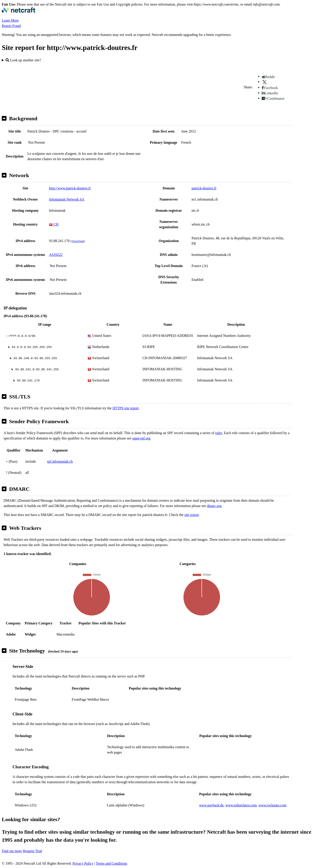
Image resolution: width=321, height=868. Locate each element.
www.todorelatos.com (241, 805)
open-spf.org (141, 438)
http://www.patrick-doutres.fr (70, 188)
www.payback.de (211, 805)
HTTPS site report (126, 408)
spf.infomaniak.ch (60, 461)
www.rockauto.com (272, 805)
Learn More (10, 20)
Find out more (12, 851)
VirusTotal (78, 241)
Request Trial (33, 851)
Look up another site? (23, 60)
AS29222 (56, 255)
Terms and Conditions (112, 863)
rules (219, 433)
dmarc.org (214, 506)
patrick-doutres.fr (204, 188)
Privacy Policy (83, 863)
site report (191, 515)
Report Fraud (11, 26)
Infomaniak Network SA (67, 199)
